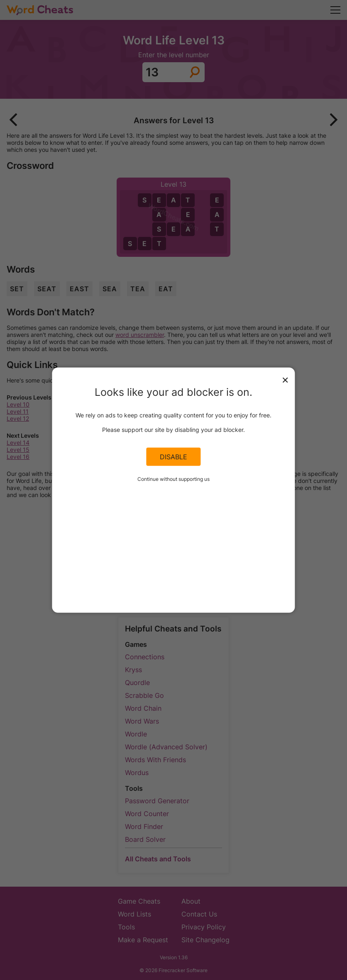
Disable (173, 457)
